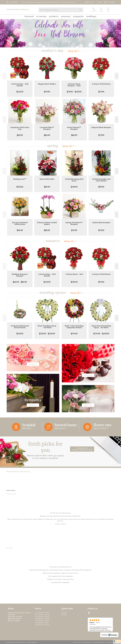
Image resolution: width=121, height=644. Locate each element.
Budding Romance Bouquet (20, 275)
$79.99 (47, 92)
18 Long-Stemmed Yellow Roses (20, 223)
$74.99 (101, 92)
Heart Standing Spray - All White (47, 327)
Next (117, 76)
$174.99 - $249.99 (101, 334)
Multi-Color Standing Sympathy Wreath (74, 327)
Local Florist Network (99, 642)
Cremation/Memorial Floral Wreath (20, 327)
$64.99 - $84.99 (20, 282)
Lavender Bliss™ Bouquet (47, 128)
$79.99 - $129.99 (74, 92)
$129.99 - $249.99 (47, 334)
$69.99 (20, 135)
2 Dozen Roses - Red (74, 274)
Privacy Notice (87, 642)
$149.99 (74, 187)
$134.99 (74, 282)
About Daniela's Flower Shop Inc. (18, 471)
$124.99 (20, 92)
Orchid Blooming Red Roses (74, 180)
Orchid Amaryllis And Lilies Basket (101, 180)
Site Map (110, 642)
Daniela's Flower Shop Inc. (18, 9)
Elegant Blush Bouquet (101, 127)
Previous (4, 76)
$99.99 (101, 187)
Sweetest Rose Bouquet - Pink (74, 85)
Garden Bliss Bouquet (101, 223)
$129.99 (20, 334)
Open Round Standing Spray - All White (101, 327)
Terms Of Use (77, 642)
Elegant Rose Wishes (47, 84)
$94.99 (20, 230)
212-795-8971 (14, 2)
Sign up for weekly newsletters (82, 449)
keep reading (11, 490)
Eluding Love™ (20, 179)
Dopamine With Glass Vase (20, 128)
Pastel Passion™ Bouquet (74, 128)
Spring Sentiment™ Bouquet (74, 223)
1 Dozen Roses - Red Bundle (20, 85)
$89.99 (47, 230)
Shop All (73, 51)
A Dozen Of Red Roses (101, 84)
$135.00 (20, 187)
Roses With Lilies (47, 179)
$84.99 (47, 135)
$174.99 (74, 334)
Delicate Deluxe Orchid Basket (47, 223)
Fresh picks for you (45, 450)
